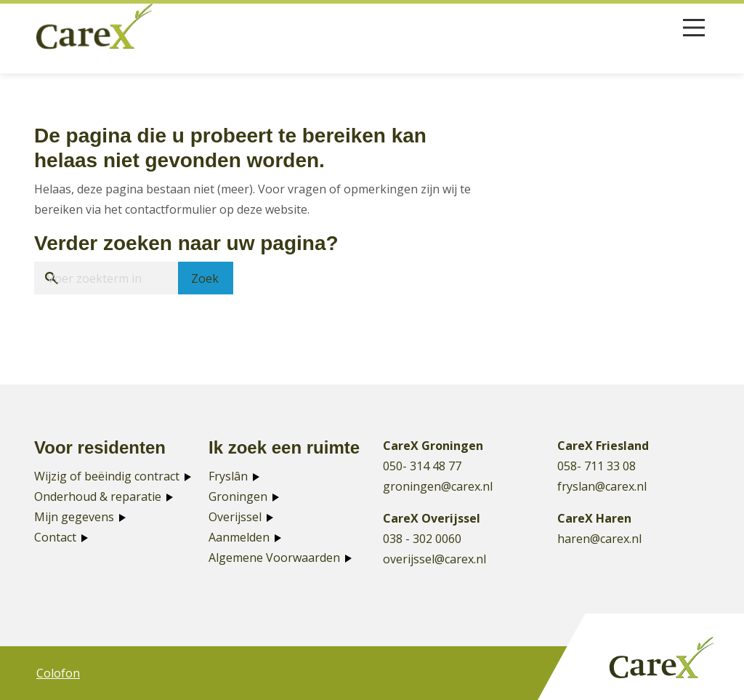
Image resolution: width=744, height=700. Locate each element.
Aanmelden (239, 537)
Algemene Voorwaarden (274, 558)
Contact (55, 537)
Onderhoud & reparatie (98, 496)
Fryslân (228, 476)
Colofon (58, 673)
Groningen (238, 496)
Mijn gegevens (74, 517)
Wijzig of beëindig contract (107, 476)
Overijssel (235, 517)
